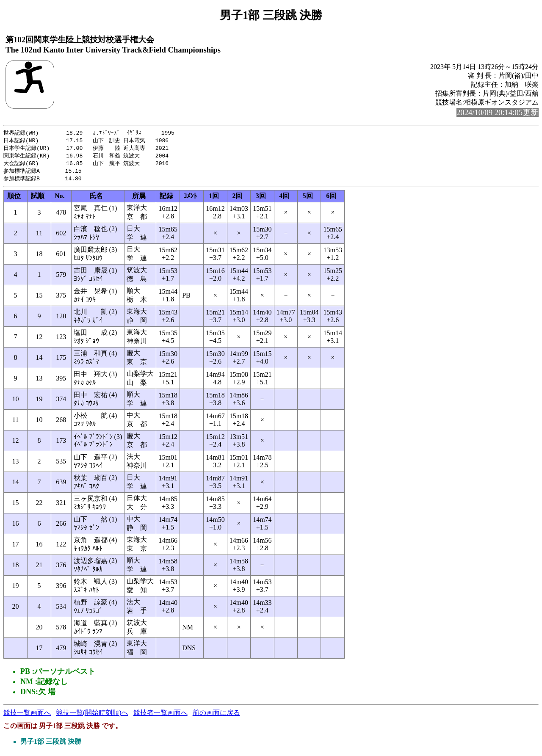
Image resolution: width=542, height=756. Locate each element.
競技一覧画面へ (27, 716)
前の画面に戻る (216, 716)
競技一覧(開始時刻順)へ (92, 716)
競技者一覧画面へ (160, 716)
